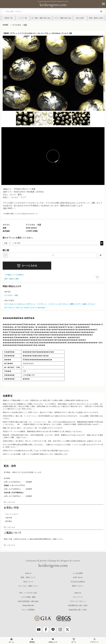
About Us (78, 593)
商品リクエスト (78, 586)
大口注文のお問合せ (78, 582)
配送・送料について (28, 577)
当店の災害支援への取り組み (28, 601)
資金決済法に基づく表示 (78, 610)
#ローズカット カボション (14, 308)
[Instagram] (60, 629)
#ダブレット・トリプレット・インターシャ (42, 304)
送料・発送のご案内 (12, 279)
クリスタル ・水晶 (20, 25)
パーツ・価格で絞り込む (63, 18)
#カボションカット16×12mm (35, 308)
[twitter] (67, 629)
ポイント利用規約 (28, 610)
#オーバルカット (10, 304)
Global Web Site (28, 606)
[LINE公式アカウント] (53, 629)
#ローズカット (64, 304)
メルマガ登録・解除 (28, 597)
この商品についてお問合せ (14, 275)
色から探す (80, 18)
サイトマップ (78, 597)
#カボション (22, 304)
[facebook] (46, 629)
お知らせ (28, 573)
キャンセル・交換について (28, 586)
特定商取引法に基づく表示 (78, 606)
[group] (53, 73)
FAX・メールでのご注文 (28, 593)
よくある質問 (78, 573)
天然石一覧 (8, 18)
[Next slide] (101, 77)
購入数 (6, 250)
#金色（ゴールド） (89, 304)
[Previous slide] (5, 77)
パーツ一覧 (23, 18)
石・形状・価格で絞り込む (41, 18)
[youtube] (39, 629)
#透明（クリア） (76, 304)
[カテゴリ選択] (3, 11)
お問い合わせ (78, 577)
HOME (5, 25)
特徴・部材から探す (96, 18)
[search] (101, 12)
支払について (28, 582)
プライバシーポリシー (78, 601)
